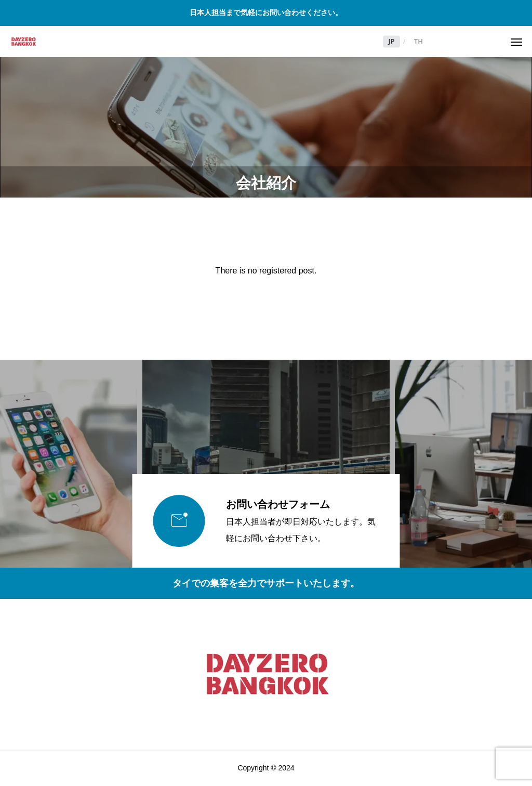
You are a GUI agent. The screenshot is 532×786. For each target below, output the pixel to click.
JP (391, 42)
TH (418, 42)
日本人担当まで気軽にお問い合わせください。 (266, 12)
